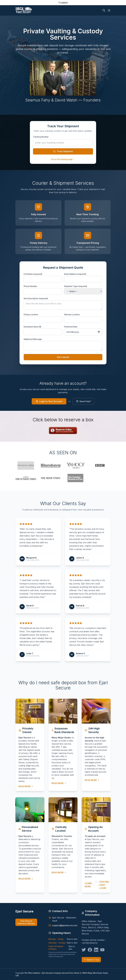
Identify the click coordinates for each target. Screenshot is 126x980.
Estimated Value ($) (32, 327)
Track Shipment (63, 151)
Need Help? (84, 401)
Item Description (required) (36, 298)
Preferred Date (71, 327)
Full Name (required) (33, 274)
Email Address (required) (75, 274)
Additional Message (33, 339)
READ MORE (26, 786)
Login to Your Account (49, 401)
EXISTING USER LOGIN (103, 885)
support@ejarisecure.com (65, 925)
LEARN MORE (89, 885)
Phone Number (30, 286)
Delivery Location (72, 314)
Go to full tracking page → (63, 159)
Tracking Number (41, 137)
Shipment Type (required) (76, 286)
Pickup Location (31, 314)
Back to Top (91, 960)
